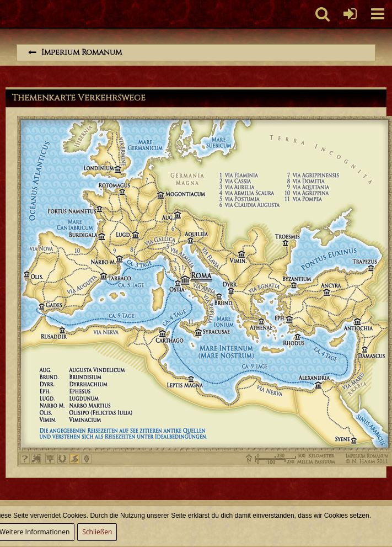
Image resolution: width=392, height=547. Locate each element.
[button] (378, 14)
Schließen (97, 532)
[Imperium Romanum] (6, 14)
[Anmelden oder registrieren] (350, 14)
